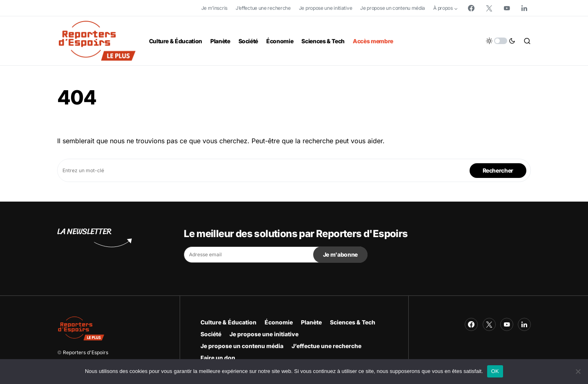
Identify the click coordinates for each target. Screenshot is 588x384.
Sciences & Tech (353, 322)
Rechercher (498, 170)
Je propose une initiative (326, 8)
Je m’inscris (214, 8)
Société (211, 334)
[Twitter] (489, 8)
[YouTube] (507, 8)
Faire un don (218, 358)
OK (495, 371)
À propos (443, 8)
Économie (279, 322)
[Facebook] (471, 8)
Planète (311, 322)
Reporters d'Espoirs (86, 352)
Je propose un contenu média (393, 8)
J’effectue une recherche (263, 8)
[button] (501, 41)
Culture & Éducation (228, 322)
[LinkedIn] (524, 8)
